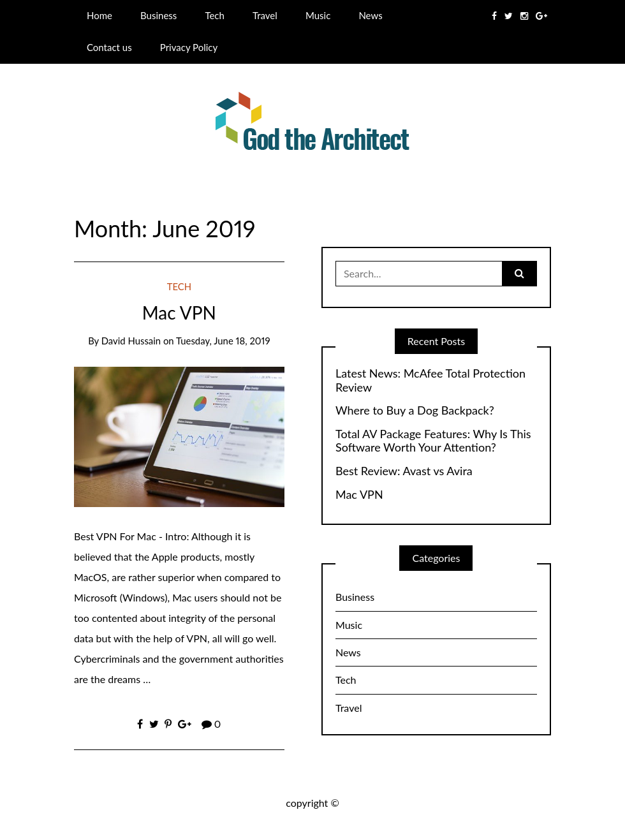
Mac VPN (179, 313)
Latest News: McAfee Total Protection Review (430, 380)
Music (318, 15)
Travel (265, 15)
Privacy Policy (189, 47)
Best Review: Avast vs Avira (404, 471)
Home (99, 15)
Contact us (109, 47)
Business (158, 15)
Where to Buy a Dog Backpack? (415, 410)
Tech (214, 15)
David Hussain (131, 341)
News (370, 15)
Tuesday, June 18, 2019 (223, 341)
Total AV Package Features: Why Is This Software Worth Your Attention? (433, 441)
